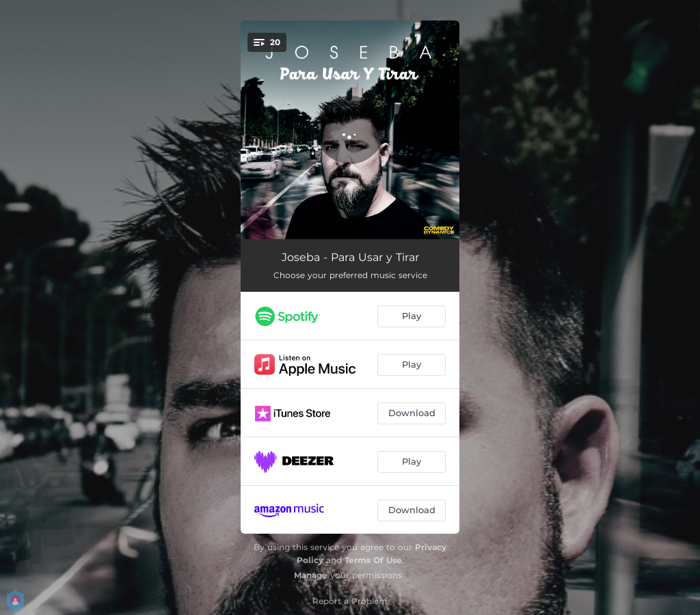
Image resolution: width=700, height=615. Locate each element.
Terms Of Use (373, 560)
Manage (311, 575)
